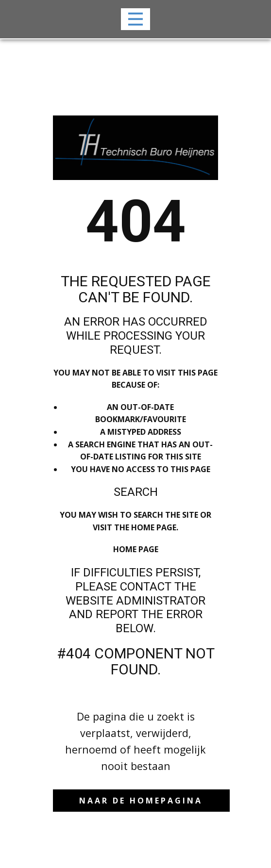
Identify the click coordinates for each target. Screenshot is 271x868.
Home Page (136, 549)
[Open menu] (136, 19)
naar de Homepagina (141, 801)
